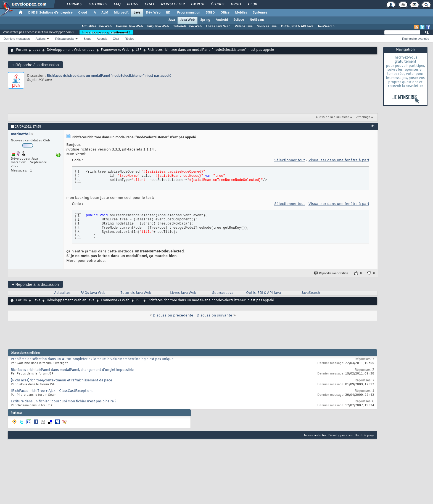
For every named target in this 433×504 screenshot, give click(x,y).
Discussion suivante (214, 316)
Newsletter (172, 4)
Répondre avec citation (331, 273)
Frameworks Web (115, 50)
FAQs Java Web (93, 293)
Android (222, 20)
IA (94, 13)
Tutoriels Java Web (187, 27)
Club (252, 4)
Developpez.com (340, 435)
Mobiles (241, 13)
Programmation (189, 13)
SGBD (210, 13)
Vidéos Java (244, 27)
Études (217, 4)
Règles (130, 39)
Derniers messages (17, 39)
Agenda (102, 39)
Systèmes (260, 13)
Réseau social (65, 39)
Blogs (132, 4)
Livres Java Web (218, 27)
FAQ (117, 4)
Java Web (188, 20)
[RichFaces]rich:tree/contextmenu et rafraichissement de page (61, 381)
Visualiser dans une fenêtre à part (339, 160)
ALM (105, 13)
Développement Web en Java (71, 50)
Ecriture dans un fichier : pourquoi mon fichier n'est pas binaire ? (64, 402)
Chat (149, 4)
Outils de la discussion (333, 117)
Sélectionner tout (290, 160)
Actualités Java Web (97, 27)
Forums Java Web (129, 27)
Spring (205, 20)
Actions (41, 39)
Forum (21, 50)
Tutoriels (97, 4)
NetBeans (257, 20)
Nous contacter (315, 435)
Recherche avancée (416, 39)
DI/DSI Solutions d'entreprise (50, 13)
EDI (169, 13)
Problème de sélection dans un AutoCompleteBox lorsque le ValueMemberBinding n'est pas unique (92, 359)
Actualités (62, 293)
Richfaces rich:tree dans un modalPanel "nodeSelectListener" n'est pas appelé (109, 76)
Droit (236, 4)
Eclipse (239, 20)
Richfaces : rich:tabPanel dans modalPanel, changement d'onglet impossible (72, 370)
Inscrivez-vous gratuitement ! (106, 32)
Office (225, 13)
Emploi (197, 4)
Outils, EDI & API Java (297, 27)
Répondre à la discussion (35, 65)
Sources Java (267, 27)
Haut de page (365, 435)
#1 (373, 126)
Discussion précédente (173, 316)
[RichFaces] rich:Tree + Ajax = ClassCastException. (52, 391)
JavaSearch (326, 27)
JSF (139, 50)
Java (137, 13)
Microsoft (121, 13)
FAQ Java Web (158, 27)
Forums (74, 4)
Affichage (363, 117)
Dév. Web (153, 13)
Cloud (83, 13)
